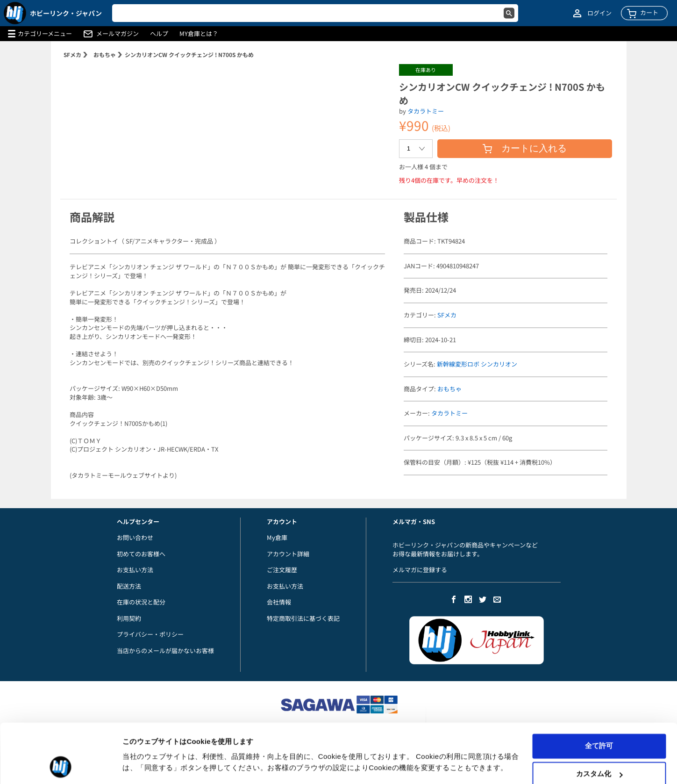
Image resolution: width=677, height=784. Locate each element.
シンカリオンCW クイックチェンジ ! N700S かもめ (189, 54)
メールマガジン (118, 34)
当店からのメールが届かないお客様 (165, 651)
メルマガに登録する (420, 570)
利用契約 (129, 618)
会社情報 (279, 602)
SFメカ (72, 54)
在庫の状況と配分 (141, 602)
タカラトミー (426, 111)
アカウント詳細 (288, 554)
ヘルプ (159, 34)
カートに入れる (525, 148)
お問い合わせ (135, 537)
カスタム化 (599, 746)
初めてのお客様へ (141, 554)
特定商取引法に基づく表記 (303, 618)
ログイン (599, 13)
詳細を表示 (140, 766)
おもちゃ (105, 54)
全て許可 (599, 718)
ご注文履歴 (282, 570)
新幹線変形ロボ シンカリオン (477, 364)
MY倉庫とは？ (199, 34)
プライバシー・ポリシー (150, 634)
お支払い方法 (135, 570)
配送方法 (129, 586)
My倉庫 (277, 537)
